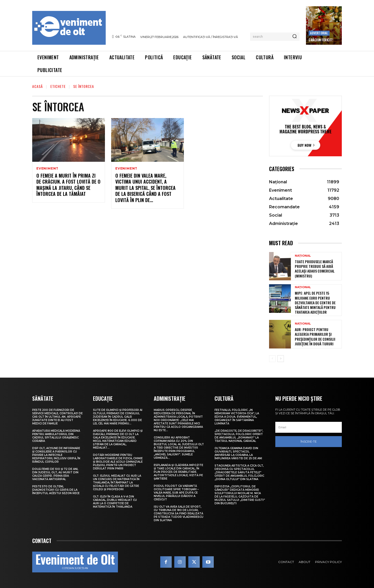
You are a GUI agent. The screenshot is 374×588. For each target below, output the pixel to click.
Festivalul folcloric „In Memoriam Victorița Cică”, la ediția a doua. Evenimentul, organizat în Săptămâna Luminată (237, 417)
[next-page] (281, 359)
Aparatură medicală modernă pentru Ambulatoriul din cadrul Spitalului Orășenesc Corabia (56, 436)
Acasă (38, 86)
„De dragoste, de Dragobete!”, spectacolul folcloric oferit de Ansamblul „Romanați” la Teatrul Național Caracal (239, 436)
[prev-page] (272, 359)
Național (303, 256)
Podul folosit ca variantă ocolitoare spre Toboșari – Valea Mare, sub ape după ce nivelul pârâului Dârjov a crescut (176, 493)
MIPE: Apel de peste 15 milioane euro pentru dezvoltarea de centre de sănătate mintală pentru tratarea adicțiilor (315, 302)
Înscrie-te (309, 442)
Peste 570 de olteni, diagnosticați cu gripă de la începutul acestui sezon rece (56, 490)
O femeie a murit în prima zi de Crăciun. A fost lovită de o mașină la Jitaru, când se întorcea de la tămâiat (68, 185)
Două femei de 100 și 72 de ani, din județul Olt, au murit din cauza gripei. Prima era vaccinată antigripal (55, 474)
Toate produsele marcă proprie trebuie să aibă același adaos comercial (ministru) (315, 269)
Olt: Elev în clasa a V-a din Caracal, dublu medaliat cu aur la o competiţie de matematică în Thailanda (115, 502)
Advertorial (319, 33)
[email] (309, 427)
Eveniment (47, 169)
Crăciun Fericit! (321, 40)
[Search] (295, 37)
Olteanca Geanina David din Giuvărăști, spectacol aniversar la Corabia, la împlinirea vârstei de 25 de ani (238, 453)
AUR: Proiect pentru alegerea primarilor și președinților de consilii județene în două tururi (315, 337)
